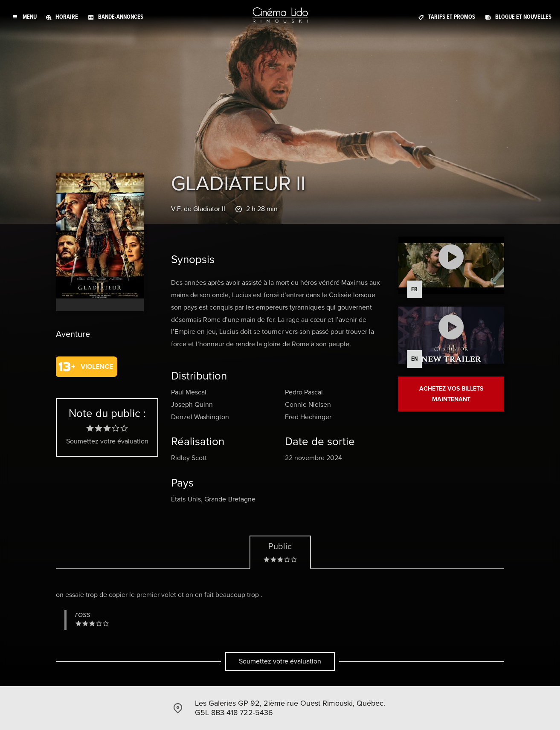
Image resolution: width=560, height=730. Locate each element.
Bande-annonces (121, 17)
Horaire (67, 17)
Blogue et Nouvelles (523, 17)
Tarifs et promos (452, 17)
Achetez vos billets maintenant (451, 394)
